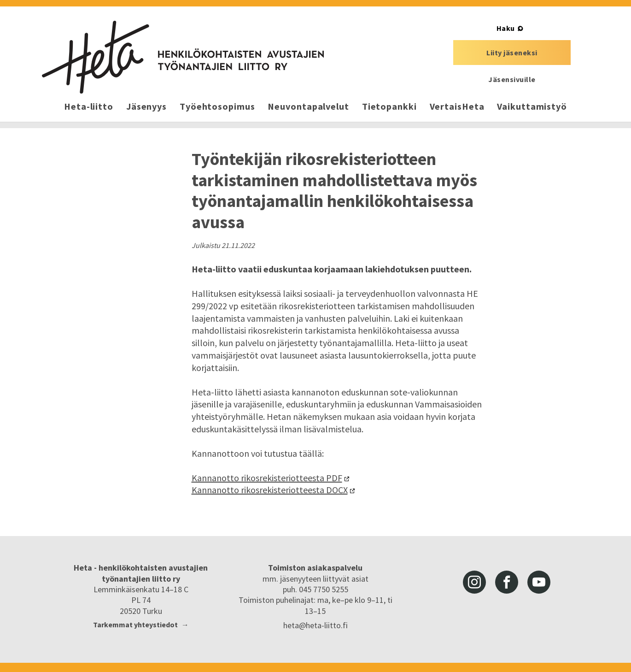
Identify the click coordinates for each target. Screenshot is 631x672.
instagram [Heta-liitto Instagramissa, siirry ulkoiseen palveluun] (474, 582)
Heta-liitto (89, 106)
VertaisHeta (457, 106)
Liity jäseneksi (512, 53)
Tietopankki (389, 106)
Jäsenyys (146, 106)
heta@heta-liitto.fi (315, 625)
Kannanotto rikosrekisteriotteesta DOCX (270, 490)
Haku (506, 28)
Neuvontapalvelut (308, 106)
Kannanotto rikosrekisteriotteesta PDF (267, 478)
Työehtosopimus (217, 106)
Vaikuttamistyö (532, 106)
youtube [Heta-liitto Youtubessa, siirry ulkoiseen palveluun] (539, 582)
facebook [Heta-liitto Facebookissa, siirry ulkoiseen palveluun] (507, 582)
